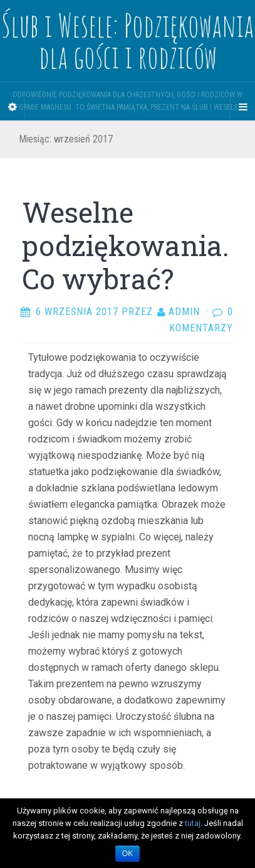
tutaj (193, 823)
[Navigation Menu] (242, 107)
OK (127, 854)
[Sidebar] (13, 107)
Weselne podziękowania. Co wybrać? (125, 245)
